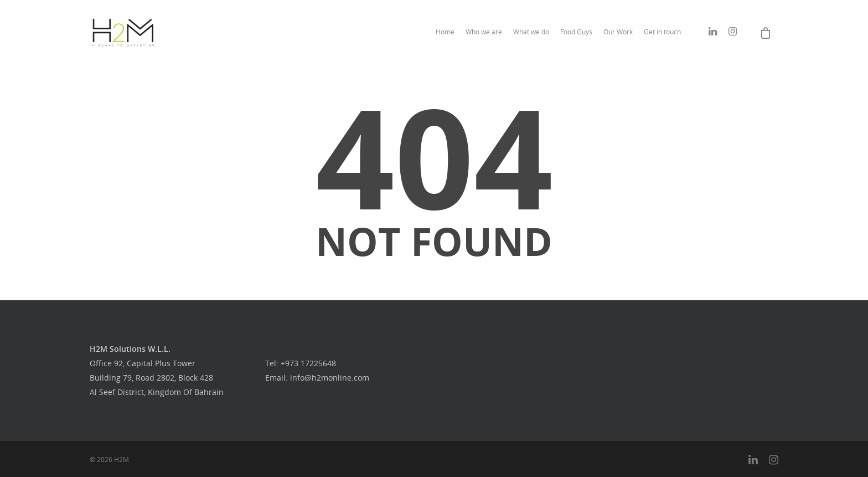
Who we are (484, 32)
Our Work (618, 32)
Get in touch (662, 32)
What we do (531, 32)
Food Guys (576, 32)
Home (445, 32)
